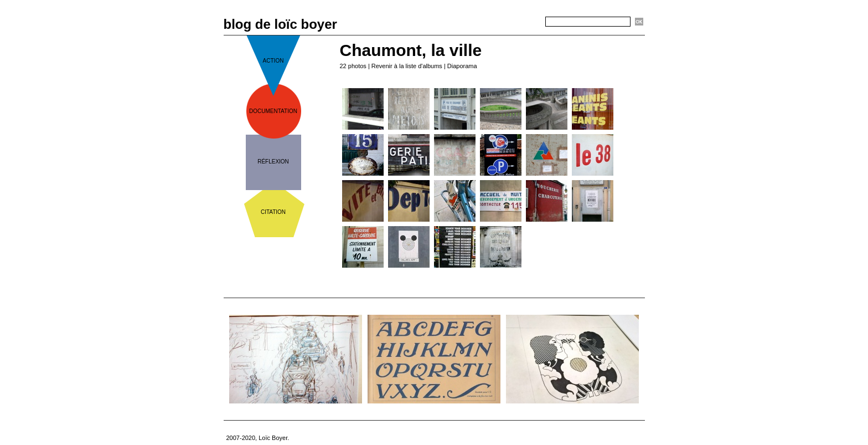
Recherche (526, 22)
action (273, 61)
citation (273, 212)
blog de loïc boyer (280, 24)
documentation (273, 111)
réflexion (273, 162)
